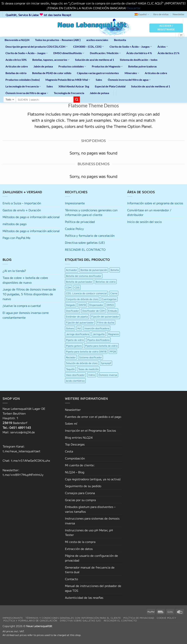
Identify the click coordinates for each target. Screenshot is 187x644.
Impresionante (75, 203)
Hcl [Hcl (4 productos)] (79, 328)
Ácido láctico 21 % (169, 53)
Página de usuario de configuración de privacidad (91, 558)
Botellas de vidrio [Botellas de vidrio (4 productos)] (106, 282)
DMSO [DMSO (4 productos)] (110, 305)
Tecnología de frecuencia (69, 93)
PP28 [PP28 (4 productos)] (113, 351)
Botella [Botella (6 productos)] (115, 270)
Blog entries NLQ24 (79, 437)
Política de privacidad (80, 222)
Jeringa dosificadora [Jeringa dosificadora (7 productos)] (78, 334)
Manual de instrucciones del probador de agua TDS (93, 588)
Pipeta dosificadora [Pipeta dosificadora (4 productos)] (98, 340)
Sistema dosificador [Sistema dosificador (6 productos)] (91, 357)
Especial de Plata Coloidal (110, 86)
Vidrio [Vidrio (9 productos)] (92, 375)
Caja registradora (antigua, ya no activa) (93, 479)
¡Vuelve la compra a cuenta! (22, 306)
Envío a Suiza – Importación (22, 203)
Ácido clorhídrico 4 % (139, 53)
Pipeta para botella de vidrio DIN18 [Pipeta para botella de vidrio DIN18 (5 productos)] (86, 351)
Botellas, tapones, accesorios (51, 60)
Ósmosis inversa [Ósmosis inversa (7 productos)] (108, 375)
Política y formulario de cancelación (90, 235)
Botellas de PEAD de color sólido (52, 73)
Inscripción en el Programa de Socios (90, 430)
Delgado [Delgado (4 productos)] (71, 305)
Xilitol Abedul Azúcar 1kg (74, 86)
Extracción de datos (79, 549)
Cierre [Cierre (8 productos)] (114, 293)
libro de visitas (161, 14)
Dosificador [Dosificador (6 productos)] (72, 311)
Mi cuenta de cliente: (80, 465)
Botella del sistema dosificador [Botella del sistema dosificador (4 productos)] (84, 276)
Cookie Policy (74, 229)
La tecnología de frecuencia (23, 86)
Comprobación (75, 458)
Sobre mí (71, 423)
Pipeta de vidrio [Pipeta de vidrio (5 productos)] (75, 340)
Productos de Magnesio (107, 66)
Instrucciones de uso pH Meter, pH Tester (89, 532)
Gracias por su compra (80, 500)
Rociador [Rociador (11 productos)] (71, 357)
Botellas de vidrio (16, 73)
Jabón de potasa (43, 66)
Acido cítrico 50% (16, 60)
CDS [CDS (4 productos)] (77, 287)
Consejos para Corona (80, 493)
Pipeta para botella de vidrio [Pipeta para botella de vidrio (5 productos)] (101, 346)
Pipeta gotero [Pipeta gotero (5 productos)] (74, 346)
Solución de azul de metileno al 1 (95, 60)
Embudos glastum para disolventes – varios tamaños (90, 509)
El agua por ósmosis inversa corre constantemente (26, 315)
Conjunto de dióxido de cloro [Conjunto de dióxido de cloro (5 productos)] (82, 299)
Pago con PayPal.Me (16, 238)
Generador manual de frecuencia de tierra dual (90, 570)
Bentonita (120, 40)
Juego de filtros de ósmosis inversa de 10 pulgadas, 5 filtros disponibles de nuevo (29, 294)
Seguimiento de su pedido (83, 486)
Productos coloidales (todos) (23, 80)
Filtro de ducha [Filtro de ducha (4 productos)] (106, 322)
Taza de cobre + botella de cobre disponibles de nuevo (25, 280)
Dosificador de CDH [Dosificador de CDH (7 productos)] (93, 311)
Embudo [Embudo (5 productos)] (113, 311)
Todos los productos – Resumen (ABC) (58, 40)
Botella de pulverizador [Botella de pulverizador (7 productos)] (79, 282)
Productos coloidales (72, 66)
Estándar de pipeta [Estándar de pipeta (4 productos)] (77, 316)
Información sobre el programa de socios (155, 203)
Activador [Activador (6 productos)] (72, 270)
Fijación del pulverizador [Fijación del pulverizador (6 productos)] (105, 316)
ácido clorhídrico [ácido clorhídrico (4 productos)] (75, 381)
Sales (99, 80)
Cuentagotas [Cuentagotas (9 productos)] (109, 299)
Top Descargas (75, 444)
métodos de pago (15, 224)
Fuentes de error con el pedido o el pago (93, 417)
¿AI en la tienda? (14, 271)
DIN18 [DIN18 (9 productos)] (82, 305)
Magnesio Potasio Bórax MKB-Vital (68, 80)
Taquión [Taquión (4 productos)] (70, 369)
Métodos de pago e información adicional (31, 217)
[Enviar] (77, 100)
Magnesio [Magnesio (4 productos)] (113, 334)
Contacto (71, 579)
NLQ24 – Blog (75, 472)
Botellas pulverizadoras (142, 66)
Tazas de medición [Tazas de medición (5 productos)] (88, 369)
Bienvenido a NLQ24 (17, 40)
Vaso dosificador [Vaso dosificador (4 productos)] (75, 375)
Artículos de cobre (17, 66)
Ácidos (163, 47)
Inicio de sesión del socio (144, 222)
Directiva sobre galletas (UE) (85, 242)
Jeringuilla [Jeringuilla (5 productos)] (99, 334)
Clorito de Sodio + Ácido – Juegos (131, 47)
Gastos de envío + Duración (22, 210)
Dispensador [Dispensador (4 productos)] (96, 305)
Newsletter (179, 14)
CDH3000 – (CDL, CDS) (88, 47)
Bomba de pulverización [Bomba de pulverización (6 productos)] (94, 270)
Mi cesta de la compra (80, 542)
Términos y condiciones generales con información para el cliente (91, 212)
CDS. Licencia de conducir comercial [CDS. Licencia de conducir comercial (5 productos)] (86, 293)
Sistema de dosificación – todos (139, 60)
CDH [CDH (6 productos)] (69, 287)
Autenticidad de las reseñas (84, 597)
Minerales (132, 73)
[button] (181, 35)
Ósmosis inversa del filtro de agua (129, 80)
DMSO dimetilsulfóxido (69, 53)
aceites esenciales (97, 40)
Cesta (69, 451)
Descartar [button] (134, 8)
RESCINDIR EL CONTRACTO (85, 249)
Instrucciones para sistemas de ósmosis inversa (92, 521)
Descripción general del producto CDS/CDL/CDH (36, 47)
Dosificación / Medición (105, 53)
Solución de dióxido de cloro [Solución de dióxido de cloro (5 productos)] (82, 363)
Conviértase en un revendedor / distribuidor (149, 212)
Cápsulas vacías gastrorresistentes (98, 73)
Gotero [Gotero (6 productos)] (70, 328)
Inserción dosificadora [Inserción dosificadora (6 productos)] (97, 328)
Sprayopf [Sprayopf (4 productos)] (106, 363)
